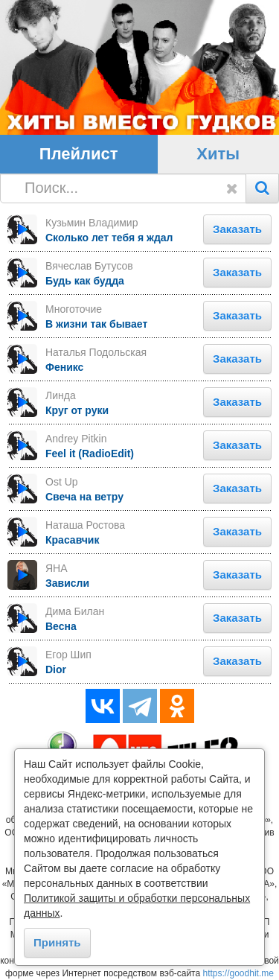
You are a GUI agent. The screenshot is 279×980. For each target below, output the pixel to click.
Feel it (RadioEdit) (90, 454)
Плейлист (79, 154)
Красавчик (72, 540)
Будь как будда (85, 281)
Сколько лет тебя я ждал (109, 238)
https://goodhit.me (238, 973)
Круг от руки (77, 410)
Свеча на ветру (84, 497)
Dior (56, 669)
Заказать (237, 229)
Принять (57, 942)
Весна (61, 626)
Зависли (67, 583)
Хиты (218, 154)
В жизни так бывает (96, 324)
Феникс (64, 367)
